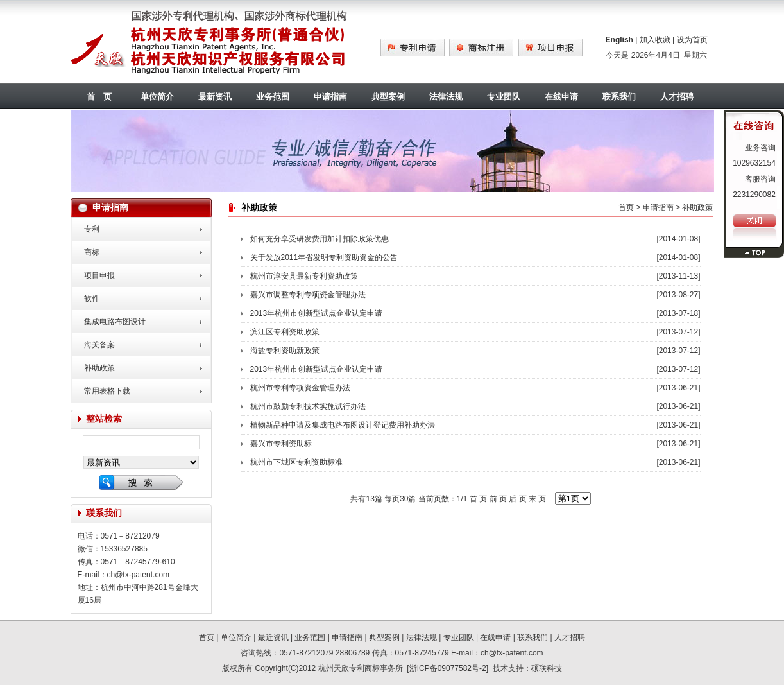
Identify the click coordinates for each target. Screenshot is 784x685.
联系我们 (619, 97)
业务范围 (273, 97)
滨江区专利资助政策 (285, 332)
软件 (92, 299)
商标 (92, 252)
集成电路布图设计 (115, 322)
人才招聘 (677, 97)
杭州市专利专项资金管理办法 (300, 388)
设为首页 (692, 40)
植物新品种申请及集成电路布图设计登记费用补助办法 (343, 425)
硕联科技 (547, 668)
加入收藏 (655, 40)
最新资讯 (215, 97)
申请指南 (330, 97)
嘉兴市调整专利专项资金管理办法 (308, 295)
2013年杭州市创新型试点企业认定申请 (317, 313)
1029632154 (754, 163)
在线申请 (561, 97)
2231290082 (754, 195)
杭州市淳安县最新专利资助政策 (304, 276)
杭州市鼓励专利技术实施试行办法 (308, 406)
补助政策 (99, 368)
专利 (92, 229)
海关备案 (99, 345)
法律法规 (446, 97)
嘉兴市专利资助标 (281, 444)
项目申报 (99, 275)
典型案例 (388, 97)
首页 (626, 207)
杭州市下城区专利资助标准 (296, 462)
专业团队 (504, 97)
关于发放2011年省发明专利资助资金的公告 (324, 257)
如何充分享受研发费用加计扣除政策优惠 (320, 239)
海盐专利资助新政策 (285, 351)
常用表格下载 (107, 391)
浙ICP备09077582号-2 (448, 668)
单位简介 (157, 97)
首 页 (99, 97)
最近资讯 (273, 637)
